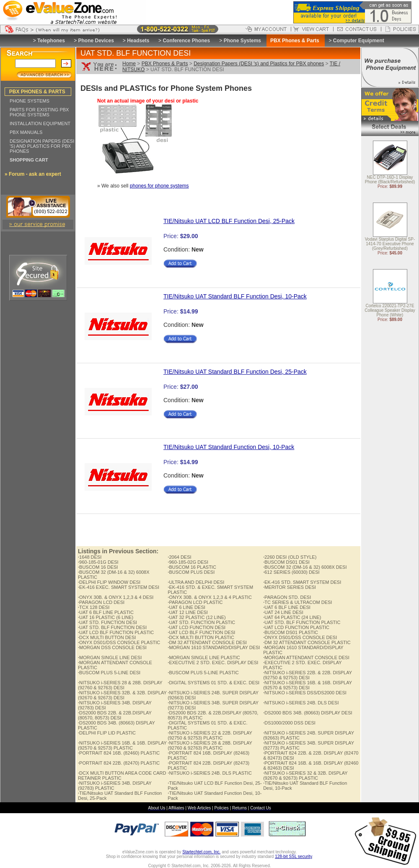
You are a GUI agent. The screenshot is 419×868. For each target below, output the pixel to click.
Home (129, 64)
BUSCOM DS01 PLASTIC (291, 632)
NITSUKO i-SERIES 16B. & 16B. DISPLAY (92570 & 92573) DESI (308, 685)
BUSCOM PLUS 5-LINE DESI (109, 673)
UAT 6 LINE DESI (186, 607)
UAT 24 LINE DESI (283, 612)
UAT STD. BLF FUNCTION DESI (112, 627)
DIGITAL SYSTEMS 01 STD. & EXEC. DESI (213, 683)
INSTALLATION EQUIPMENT (40, 123)
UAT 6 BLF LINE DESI (287, 607)
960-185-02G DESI (188, 562)
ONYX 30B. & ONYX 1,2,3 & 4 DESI (116, 597)
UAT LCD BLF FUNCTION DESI (201, 632)
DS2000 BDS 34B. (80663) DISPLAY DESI (308, 713)
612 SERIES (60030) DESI (291, 572)
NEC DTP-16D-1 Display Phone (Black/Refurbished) (390, 180)
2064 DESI (179, 557)
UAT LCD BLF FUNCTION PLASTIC (116, 632)
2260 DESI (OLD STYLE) (290, 557)
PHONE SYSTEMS (30, 101)
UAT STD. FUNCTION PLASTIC (201, 622)
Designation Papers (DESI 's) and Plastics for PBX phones (259, 64)
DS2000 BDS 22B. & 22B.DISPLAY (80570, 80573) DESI (115, 715)
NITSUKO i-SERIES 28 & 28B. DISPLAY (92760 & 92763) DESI (120, 685)
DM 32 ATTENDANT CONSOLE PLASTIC (307, 642)
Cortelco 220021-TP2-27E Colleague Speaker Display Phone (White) (390, 311)
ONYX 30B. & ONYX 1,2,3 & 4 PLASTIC (210, 597)
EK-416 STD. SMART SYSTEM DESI (302, 582)
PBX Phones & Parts (165, 64)
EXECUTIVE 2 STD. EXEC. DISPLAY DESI (213, 663)
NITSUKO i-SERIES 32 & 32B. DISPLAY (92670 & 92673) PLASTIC (305, 776)
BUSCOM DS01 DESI (286, 562)
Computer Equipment (359, 41)
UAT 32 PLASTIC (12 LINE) (197, 617)
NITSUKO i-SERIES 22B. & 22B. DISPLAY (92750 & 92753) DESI (308, 675)
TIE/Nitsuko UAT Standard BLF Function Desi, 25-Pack (235, 372)
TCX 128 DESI (94, 607)
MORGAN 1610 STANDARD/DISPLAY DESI (214, 647)
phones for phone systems (159, 186)
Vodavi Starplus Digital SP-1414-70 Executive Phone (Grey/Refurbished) (390, 244)
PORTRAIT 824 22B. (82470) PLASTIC (119, 763)
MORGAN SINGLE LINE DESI (110, 657)
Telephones (51, 41)
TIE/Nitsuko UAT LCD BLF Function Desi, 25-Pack (229, 221)
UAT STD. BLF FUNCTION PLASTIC (302, 622)
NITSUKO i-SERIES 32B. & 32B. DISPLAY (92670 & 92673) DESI (122, 695)
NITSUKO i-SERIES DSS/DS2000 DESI (305, 693)
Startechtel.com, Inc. (201, 852)
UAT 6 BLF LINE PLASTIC (106, 612)
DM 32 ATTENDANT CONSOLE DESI (207, 642)
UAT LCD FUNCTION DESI (197, 627)
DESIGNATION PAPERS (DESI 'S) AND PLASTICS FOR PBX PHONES (42, 146)
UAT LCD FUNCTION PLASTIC (296, 627)
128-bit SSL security (293, 856)
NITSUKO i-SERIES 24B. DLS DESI (301, 703)
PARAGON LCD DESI (101, 602)
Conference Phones (186, 41)
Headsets (138, 41)
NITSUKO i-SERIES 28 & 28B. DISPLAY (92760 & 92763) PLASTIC (210, 745)
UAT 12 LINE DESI (188, 612)
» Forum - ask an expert (33, 174)
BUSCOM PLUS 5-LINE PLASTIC (203, 673)
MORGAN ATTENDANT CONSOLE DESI (306, 657)
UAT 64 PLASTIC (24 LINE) (292, 617)
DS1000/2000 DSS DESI (289, 723)
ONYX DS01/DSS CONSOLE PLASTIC (119, 642)
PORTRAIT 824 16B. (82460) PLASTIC (119, 753)
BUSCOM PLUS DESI (191, 572)
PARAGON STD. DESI (287, 597)
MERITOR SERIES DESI (290, 587)
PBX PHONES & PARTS (37, 92)
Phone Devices (96, 41)
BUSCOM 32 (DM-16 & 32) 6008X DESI (305, 567)
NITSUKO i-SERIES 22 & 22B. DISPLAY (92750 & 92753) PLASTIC (210, 735)
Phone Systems (242, 41)
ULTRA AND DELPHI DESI (196, 582)
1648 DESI (90, 557)
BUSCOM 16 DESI (98, 567)
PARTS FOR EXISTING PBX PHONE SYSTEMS (39, 112)
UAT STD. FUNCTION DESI (107, 622)
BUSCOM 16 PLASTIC (192, 567)
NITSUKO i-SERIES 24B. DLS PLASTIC (210, 773)
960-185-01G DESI (98, 562)
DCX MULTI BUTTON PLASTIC (201, 637)
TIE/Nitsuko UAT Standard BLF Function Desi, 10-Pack (235, 296)
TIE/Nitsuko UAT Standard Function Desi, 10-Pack (229, 447)
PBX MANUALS (26, 132)
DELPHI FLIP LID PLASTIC (107, 733)
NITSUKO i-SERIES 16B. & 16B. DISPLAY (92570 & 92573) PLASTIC (122, 745)
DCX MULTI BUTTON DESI (107, 637)
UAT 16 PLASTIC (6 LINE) (106, 617)
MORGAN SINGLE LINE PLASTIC (204, 657)
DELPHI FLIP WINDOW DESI (109, 582)
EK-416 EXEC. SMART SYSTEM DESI (119, 587)
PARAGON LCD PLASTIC (195, 602)
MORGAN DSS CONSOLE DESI (112, 647)
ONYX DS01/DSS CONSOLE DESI (300, 637)
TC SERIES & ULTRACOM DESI (297, 602)
